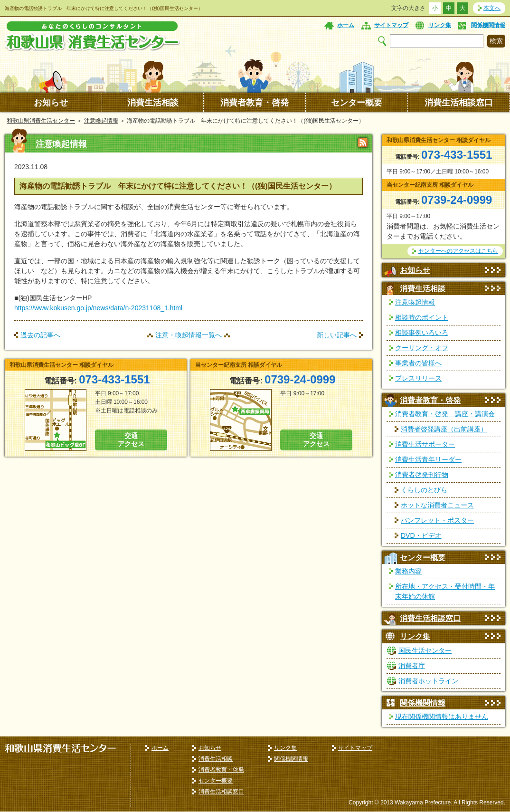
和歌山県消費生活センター (41, 121)
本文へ (492, 8)
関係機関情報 (488, 25)
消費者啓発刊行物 (422, 475)
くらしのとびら (424, 490)
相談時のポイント (422, 317)
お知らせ (51, 103)
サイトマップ (391, 25)
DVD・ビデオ (421, 535)
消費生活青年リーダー (428, 459)
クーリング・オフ (422, 348)
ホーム (346, 25)
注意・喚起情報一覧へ (189, 335)
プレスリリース (418, 378)
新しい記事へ (337, 335)
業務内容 (408, 571)
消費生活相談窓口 (459, 103)
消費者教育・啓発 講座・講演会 (445, 414)
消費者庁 (412, 666)
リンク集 (440, 25)
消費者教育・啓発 (255, 103)
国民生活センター (425, 650)
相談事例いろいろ (422, 333)
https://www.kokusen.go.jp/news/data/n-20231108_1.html (98, 308)
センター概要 (357, 103)
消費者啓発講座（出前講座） (444, 429)
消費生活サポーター (425, 444)
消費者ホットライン (428, 681)
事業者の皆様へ (418, 363)
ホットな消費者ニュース (437, 505)
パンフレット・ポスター (437, 520)
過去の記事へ (40, 335)
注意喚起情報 (101, 121)
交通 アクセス (131, 440)
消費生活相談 (153, 103)
